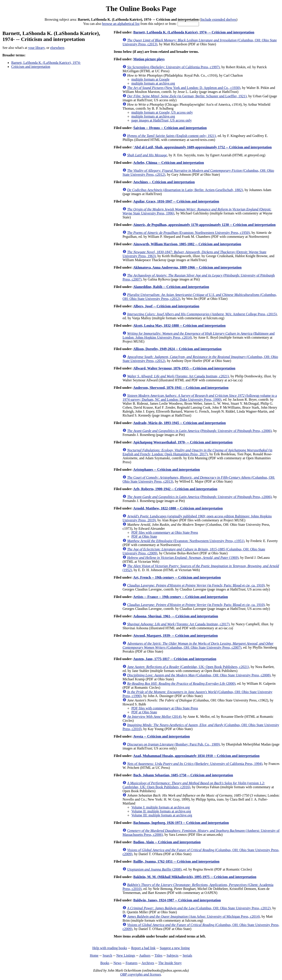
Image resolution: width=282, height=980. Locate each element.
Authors (145, 955)
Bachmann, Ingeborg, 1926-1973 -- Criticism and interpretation (181, 823)
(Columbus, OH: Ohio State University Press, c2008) (199, 675)
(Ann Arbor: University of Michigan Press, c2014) (193, 916)
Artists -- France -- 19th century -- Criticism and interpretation (180, 597)
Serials (187, 955)
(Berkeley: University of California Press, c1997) (173, 67)
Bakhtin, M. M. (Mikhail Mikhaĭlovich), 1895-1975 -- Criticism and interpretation (195, 877)
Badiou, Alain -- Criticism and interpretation (167, 842)
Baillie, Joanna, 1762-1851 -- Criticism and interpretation (176, 861)
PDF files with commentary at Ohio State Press (165, 532)
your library (36, 48)
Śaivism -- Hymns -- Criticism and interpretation (170, 128)
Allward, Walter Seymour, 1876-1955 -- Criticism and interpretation (184, 368)
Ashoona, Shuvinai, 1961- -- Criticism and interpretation (176, 616)
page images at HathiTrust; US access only (161, 120)
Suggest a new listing (175, 948)
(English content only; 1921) (172, 136)
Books (105, 963)
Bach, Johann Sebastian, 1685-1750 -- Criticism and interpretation (183, 775)
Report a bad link (143, 948)
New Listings (126, 955)
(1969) (183, 558)
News (117, 963)
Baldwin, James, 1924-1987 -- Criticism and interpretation (177, 900)
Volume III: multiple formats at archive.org (162, 815)
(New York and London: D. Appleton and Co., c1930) (184, 88)
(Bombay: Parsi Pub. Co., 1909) (173, 744)
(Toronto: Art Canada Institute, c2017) (178, 624)
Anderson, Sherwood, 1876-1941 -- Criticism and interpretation (181, 388)
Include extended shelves (218, 19)
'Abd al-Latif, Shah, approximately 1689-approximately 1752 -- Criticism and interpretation (202, 147)
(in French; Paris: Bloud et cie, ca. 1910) (196, 585)
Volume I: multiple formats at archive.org (160, 807)
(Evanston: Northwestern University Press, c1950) (188, 233)
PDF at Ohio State (144, 536)
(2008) (154, 869)
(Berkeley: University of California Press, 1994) (195, 764)
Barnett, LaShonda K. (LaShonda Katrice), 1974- (46, 63)
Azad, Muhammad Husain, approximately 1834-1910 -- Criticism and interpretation (196, 756)
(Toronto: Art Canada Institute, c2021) (178, 376)
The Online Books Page (141, 9)
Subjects (173, 955)
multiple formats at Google (150, 79)
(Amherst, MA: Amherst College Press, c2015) (202, 314)
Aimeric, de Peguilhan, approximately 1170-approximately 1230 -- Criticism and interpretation (204, 225)
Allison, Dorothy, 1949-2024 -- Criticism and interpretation (177, 349)
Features (132, 963)
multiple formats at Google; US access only (162, 112)
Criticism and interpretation (31, 67)
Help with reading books (110, 948)
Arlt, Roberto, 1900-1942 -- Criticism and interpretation (175, 489)
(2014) (154, 717)
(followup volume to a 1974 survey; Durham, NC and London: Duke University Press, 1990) (200, 398)
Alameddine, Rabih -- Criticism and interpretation (171, 287)
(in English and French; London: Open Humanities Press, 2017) (197, 452)
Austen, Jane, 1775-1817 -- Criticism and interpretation (175, 659)
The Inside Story (170, 963)
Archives (148, 963)
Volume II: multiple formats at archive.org (161, 811)
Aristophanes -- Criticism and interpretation (166, 470)
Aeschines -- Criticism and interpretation (164, 182)
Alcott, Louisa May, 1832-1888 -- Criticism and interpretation (179, 326)
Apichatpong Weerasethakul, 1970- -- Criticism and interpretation (183, 442)
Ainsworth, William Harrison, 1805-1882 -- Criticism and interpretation (187, 244)
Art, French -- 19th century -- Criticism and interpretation (177, 577)
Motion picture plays (149, 59)
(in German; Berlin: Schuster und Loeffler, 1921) (187, 96)
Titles (158, 955)
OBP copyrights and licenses (140, 974)
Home (94, 955)
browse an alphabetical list (121, 24)
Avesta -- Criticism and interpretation (161, 736)
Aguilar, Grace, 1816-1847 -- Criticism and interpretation (176, 201)
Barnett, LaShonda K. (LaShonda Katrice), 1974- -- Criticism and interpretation (194, 32)
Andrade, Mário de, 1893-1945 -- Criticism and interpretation (179, 423)
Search (108, 955)
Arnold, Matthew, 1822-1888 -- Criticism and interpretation (178, 508)
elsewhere (57, 48)
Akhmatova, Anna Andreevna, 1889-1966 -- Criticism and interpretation (187, 267)
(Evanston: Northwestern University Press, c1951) (186, 541)
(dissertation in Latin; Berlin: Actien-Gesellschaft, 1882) (185, 190)
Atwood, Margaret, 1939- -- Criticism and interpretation (175, 636)
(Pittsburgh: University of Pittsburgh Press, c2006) (199, 431)
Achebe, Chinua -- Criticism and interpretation (168, 163)
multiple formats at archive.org (153, 83)
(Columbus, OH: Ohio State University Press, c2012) (199, 908)
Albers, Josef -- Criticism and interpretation (166, 306)
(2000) (181, 684)
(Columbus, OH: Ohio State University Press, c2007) (198, 645)
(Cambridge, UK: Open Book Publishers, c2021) (188, 667)
